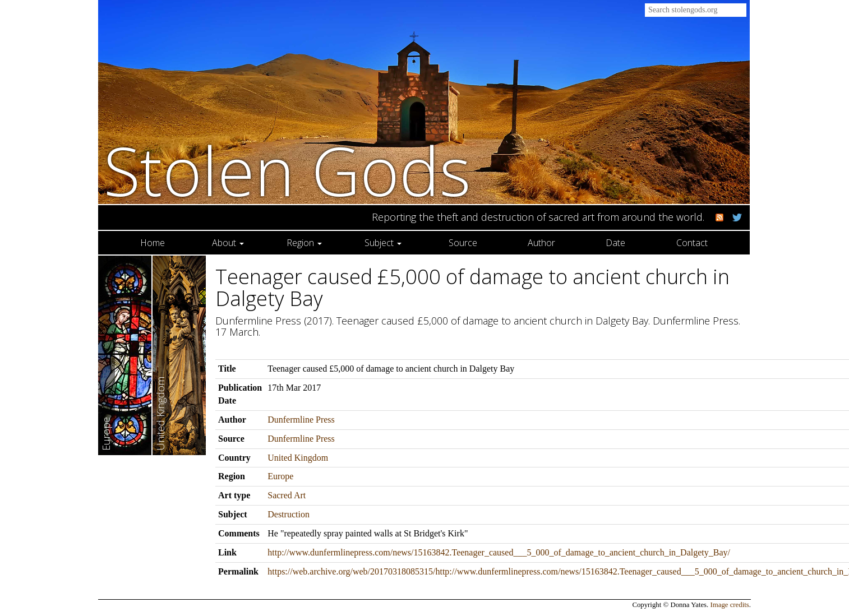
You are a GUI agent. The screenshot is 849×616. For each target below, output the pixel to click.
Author (541, 243)
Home (153, 243)
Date (615, 243)
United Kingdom (298, 458)
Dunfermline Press (301, 420)
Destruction (289, 514)
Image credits (730, 605)
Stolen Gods (287, 170)
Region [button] (304, 243)
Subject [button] (383, 243)
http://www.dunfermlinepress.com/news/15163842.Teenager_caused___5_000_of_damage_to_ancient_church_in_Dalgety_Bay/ (499, 552)
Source (463, 243)
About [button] (228, 243)
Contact (692, 243)
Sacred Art (287, 495)
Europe (280, 476)
